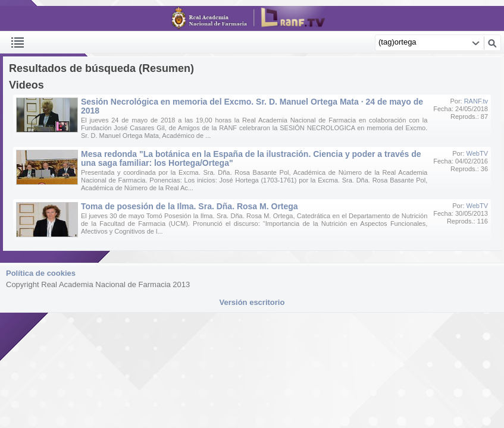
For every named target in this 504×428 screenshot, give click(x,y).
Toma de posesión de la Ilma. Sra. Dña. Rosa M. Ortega (190, 206)
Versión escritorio (252, 302)
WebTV (477, 153)
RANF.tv (476, 101)
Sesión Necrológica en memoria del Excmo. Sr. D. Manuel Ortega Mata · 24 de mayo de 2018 (252, 106)
